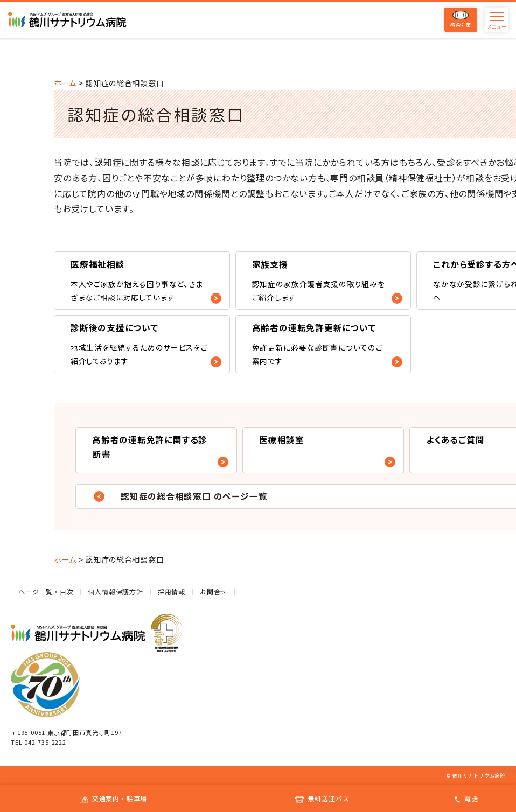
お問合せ (214, 591)
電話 (467, 798)
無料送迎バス (322, 798)
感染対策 (461, 20)
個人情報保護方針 (115, 591)
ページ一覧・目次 (46, 591)
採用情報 (172, 591)
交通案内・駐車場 (113, 798)
